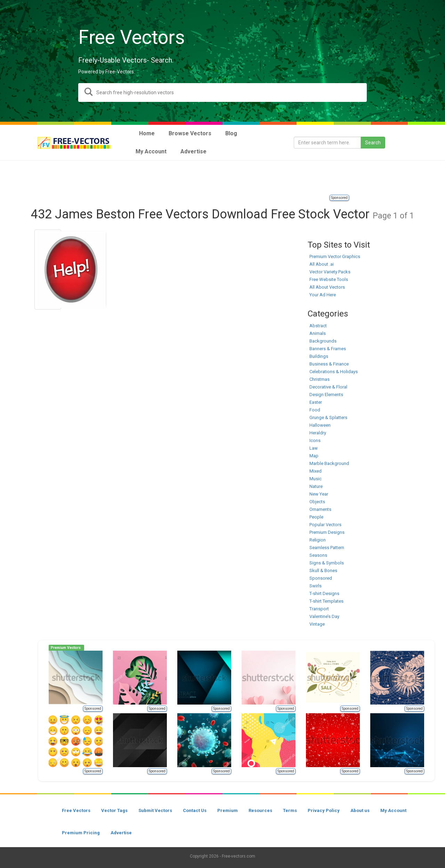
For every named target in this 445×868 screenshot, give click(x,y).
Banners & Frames (328, 349)
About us (360, 810)
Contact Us (195, 810)
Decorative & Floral (328, 387)
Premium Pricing (81, 833)
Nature (316, 486)
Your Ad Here (323, 295)
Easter (316, 402)
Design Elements (326, 395)
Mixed (315, 471)
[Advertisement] (222, 178)
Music (315, 479)
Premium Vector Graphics (335, 256)
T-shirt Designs (324, 593)
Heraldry (318, 433)
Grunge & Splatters (328, 417)
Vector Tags (114, 810)
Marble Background (329, 463)
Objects (317, 502)
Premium (228, 810)
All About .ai (322, 264)
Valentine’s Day (324, 616)
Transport (319, 609)
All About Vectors (327, 287)
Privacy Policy (324, 810)
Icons (315, 440)
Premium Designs (327, 532)
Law (314, 448)
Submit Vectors (155, 810)
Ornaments (320, 509)
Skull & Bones (323, 570)
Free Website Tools (329, 279)
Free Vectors (76, 810)
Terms (290, 810)
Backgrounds (323, 341)
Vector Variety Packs (330, 272)
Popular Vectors (325, 525)
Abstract (318, 326)
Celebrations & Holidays (334, 372)
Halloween (320, 425)
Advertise (121, 833)
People (316, 517)
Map (314, 456)
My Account (393, 810)
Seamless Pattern (327, 548)
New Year (319, 494)
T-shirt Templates (326, 601)
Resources (260, 810)
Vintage (317, 624)
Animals (318, 333)
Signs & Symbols (327, 563)
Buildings (319, 356)
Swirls (315, 586)
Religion (318, 540)
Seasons (318, 555)
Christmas (319, 379)
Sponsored (339, 198)
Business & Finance (329, 364)
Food (315, 410)
